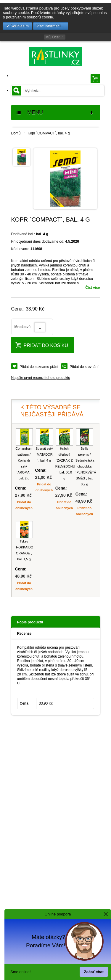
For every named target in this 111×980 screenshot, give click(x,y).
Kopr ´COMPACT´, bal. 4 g (49, 133)
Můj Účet (53, 37)
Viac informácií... (51, 26)
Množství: (23, 327)
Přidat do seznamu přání (39, 367)
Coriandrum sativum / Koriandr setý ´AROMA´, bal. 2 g (24, 463)
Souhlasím (19, 26)
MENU (55, 113)
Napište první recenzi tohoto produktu (41, 378)
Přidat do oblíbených (24, 505)
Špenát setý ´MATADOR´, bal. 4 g (44, 454)
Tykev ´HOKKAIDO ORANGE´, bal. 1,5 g (24, 550)
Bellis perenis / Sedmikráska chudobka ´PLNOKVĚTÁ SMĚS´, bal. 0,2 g (85, 466)
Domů (16, 133)
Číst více (92, 288)
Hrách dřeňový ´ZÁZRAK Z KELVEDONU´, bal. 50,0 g (64, 463)
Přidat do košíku (42, 345)
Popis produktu (30, 622)
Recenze (24, 634)
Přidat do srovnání (84, 367)
